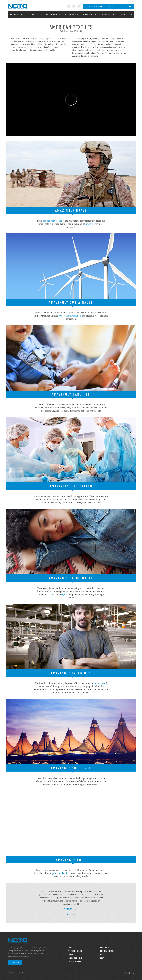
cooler (52, 594)
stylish (65, 594)
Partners (124, 14)
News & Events (88, 14)
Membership (106, 14)
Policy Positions (52, 14)
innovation (100, 683)
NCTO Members (71, 909)
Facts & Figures (70, 14)
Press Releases (106, 948)
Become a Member (107, 951)
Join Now (112, 6)
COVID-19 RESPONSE (94, 6)
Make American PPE (17, 14)
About (34, 14)
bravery (89, 224)
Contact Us (126, 6)
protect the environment (70, 316)
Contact (103, 958)
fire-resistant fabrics (53, 221)
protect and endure (61, 873)
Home (70, 948)
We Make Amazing (75, 951)
